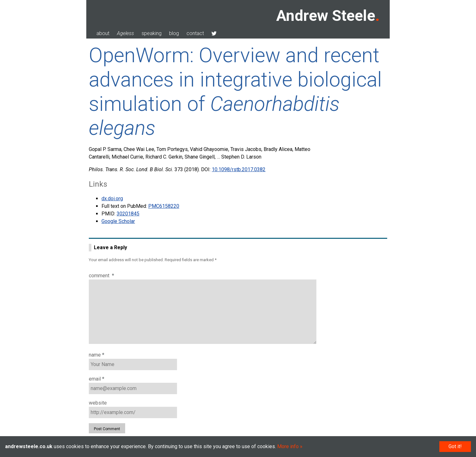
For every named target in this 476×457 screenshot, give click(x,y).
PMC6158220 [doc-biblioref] (164, 206)
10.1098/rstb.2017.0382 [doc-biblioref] (239, 169)
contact (195, 33)
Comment (101, 276)
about (103, 33)
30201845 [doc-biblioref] (128, 214)
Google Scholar (118, 221)
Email (97, 379)
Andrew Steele (326, 16)
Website (98, 403)
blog (174, 33)
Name (97, 355)
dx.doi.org (112, 198)
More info (288, 446)
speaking (152, 33)
